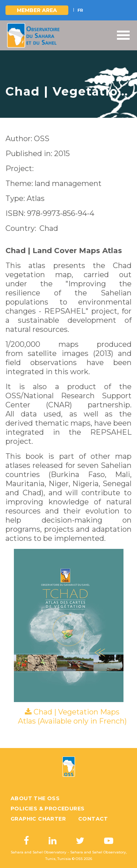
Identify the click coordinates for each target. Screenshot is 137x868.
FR (80, 10)
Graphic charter (38, 819)
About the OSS (35, 798)
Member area (37, 10)
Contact (93, 819)
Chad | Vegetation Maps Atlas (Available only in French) (72, 716)
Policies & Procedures (47, 809)
